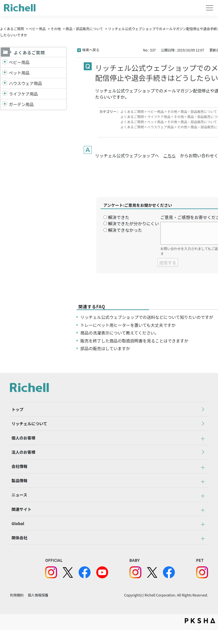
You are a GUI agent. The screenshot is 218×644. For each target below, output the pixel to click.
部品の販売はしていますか (106, 348)
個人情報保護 (38, 609)
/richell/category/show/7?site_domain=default (5, 84)
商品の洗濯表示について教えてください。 (120, 333)
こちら (170, 155)
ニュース (18, 504)
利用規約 (17, 609)
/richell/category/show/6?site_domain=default (5, 95)
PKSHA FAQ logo (200, 635)
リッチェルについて (28, 426)
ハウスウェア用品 (26, 83)
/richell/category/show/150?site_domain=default (5, 105)
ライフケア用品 (24, 94)
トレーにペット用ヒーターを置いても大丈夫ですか (129, 325)
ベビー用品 (37, 29)
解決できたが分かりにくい (133, 223)
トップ (16, 410)
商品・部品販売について (84, 29)
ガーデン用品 (22, 105)
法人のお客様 (22, 457)
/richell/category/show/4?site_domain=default (5, 73)
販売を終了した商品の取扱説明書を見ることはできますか (136, 341)
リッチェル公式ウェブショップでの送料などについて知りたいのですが (148, 317)
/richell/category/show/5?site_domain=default (5, 62)
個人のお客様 (22, 441)
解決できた (119, 217)
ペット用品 (19, 73)
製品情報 (18, 488)
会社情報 (18, 472)
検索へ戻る (91, 50)
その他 (56, 29)
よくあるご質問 (12, 29)
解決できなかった (125, 230)
